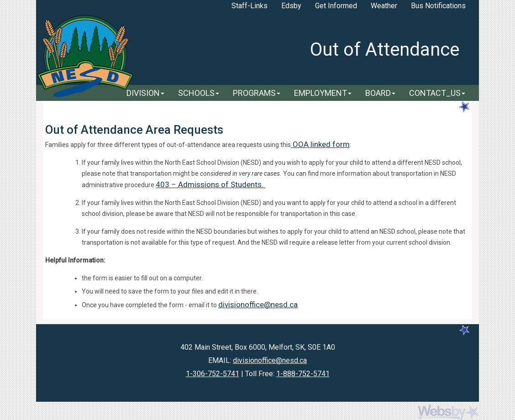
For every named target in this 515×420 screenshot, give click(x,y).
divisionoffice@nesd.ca (258, 304)
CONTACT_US (437, 93)
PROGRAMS (257, 93)
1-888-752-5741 (303, 374)
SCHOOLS (199, 93)
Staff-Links (250, 6)
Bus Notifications (438, 6)
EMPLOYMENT (323, 93)
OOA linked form (320, 144)
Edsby (291, 6)
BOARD (380, 93)
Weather (384, 6)
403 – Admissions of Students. (210, 184)
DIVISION (145, 93)
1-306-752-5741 (213, 374)
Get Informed (336, 6)
